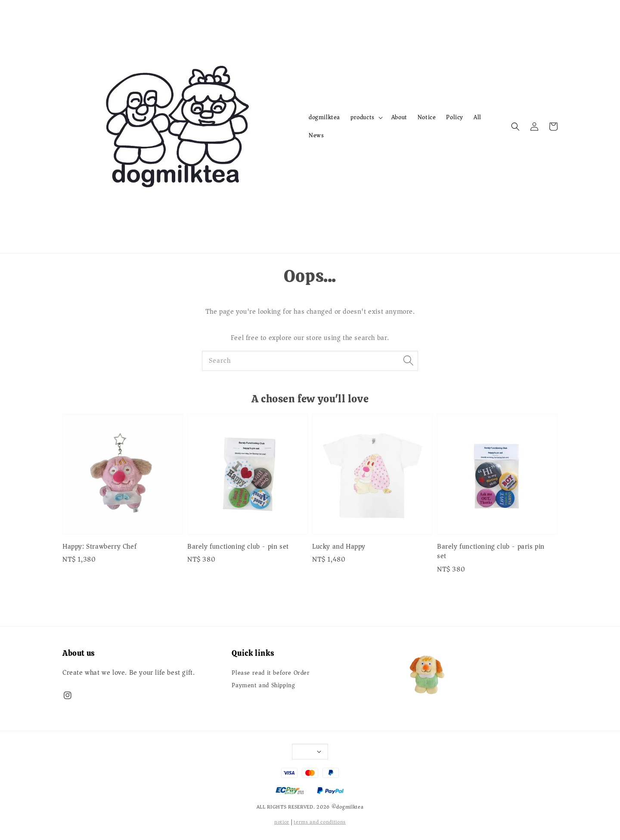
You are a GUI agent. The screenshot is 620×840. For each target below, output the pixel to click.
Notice (427, 117)
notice (282, 822)
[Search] (408, 361)
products (363, 117)
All (477, 117)
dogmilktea (324, 117)
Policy (455, 117)
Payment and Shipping (263, 686)
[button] (515, 127)
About (399, 117)
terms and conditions (320, 822)
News (316, 135)
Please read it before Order (271, 674)
